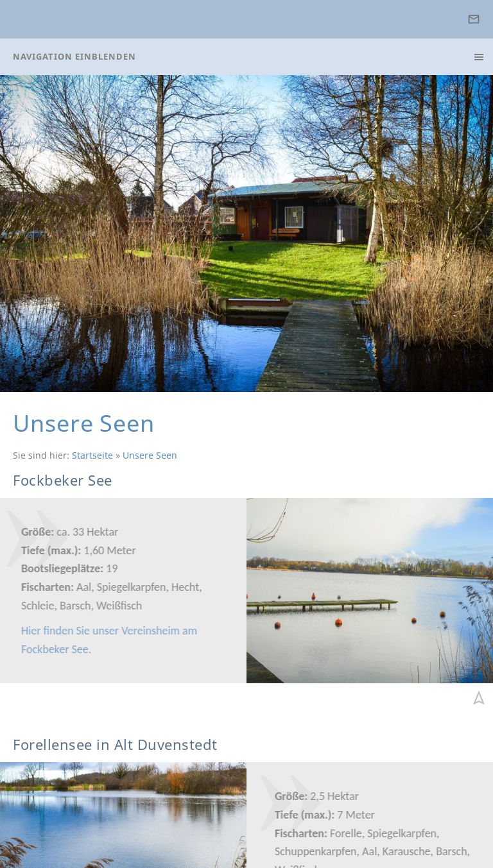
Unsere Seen (150, 455)
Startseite (92, 455)
